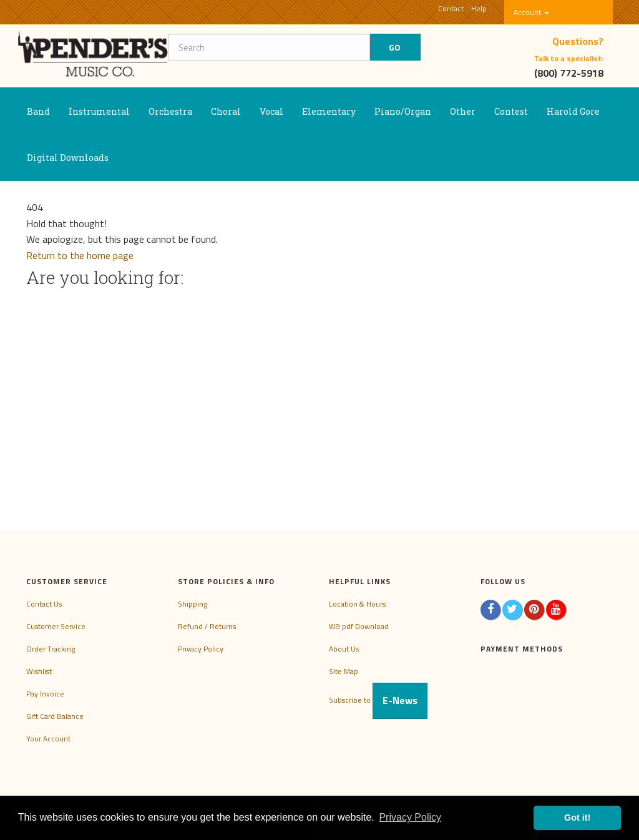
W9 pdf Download (359, 626)
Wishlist (39, 671)
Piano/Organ (403, 111)
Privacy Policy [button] (410, 817)
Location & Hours (357, 604)
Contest (511, 111)
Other (463, 111)
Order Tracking (51, 649)
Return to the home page (80, 255)
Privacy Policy (201, 649)
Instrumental (99, 111)
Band (38, 111)
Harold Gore (573, 111)
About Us (344, 649)
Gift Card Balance (55, 716)
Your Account (48, 739)
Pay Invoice (45, 694)
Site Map (344, 671)
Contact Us (44, 604)
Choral (226, 111)
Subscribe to (378, 700)
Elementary (329, 111)
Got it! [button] (577, 818)
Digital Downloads (68, 158)
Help (479, 8)
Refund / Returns (207, 626)
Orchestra (170, 111)
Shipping (193, 604)
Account (531, 12)
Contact (451, 8)
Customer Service (56, 626)
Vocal (271, 111)
